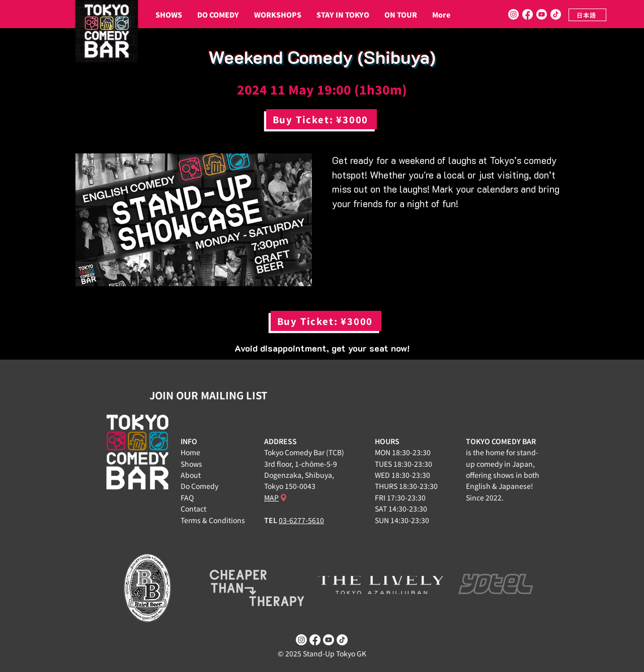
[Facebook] (528, 14)
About (191, 475)
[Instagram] (513, 14)
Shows (191, 464)
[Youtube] (542, 14)
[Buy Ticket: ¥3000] (321, 119)
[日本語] (587, 15)
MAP (271, 497)
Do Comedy (199, 486)
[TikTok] (556, 14)
